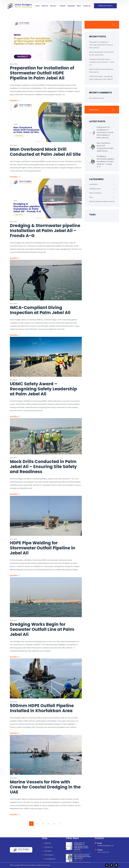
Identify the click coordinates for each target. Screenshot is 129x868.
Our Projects (49, 855)
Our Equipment (50, 859)
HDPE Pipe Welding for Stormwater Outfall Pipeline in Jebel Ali (43, 548)
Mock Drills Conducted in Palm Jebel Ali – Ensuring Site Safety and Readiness (43, 467)
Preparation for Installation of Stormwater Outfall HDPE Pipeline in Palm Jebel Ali (42, 73)
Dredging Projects (95, 189)
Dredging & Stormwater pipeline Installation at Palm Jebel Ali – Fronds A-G (45, 231)
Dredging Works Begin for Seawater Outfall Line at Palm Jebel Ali (42, 629)
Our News (48, 851)
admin (15, 64)
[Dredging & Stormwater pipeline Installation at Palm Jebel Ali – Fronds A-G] (92, 162)
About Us (48, 843)
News (91, 197)
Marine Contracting (95, 193)
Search (114, 25)
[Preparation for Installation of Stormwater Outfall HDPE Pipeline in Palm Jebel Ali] (92, 132)
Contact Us (48, 847)
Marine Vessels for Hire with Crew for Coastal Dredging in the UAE (45, 787)
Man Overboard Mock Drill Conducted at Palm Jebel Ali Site (45, 152)
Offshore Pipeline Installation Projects (102, 202)
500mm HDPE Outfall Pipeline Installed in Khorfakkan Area (42, 708)
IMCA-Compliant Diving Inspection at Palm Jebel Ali (40, 310)
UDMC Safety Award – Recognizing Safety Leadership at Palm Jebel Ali (43, 389)
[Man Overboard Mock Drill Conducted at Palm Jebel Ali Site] (92, 147)
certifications (93, 184)
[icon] (107, 865)
